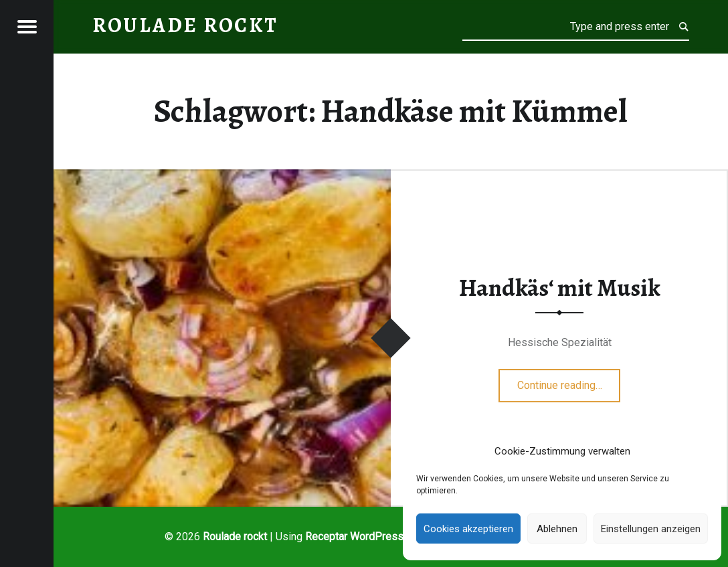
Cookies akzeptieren (468, 529)
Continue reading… (569, 381)
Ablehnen (557, 529)
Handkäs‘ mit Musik (560, 288)
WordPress (377, 537)
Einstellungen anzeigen (651, 529)
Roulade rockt (235, 537)
